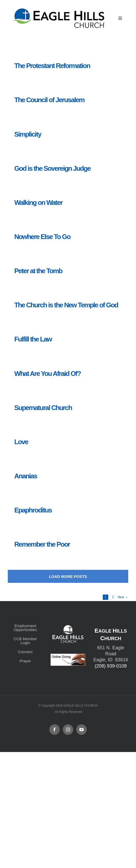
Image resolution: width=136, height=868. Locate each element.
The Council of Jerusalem (49, 100)
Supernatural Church (43, 408)
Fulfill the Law (33, 339)
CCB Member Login (25, 641)
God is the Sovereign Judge (52, 168)
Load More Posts (68, 576)
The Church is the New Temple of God (66, 305)
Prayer (25, 661)
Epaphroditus (33, 510)
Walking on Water (38, 203)
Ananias (26, 476)
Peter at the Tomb (38, 271)
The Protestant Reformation (52, 66)
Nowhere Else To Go (42, 237)
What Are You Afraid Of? (47, 374)
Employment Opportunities (25, 628)
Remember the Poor (42, 544)
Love (21, 442)
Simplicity (28, 134)
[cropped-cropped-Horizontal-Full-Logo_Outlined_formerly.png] (60, 10)
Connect (25, 652)
